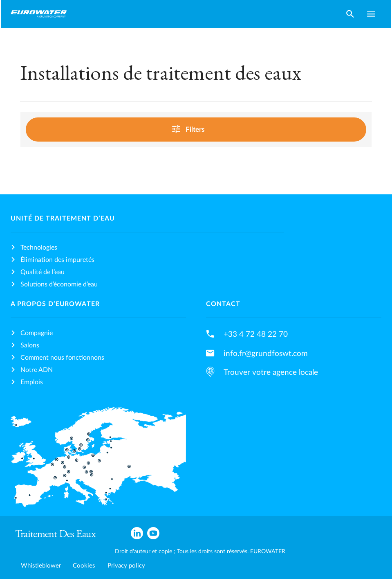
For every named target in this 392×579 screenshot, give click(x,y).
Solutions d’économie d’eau (59, 284)
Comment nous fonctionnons (62, 358)
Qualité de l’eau (43, 272)
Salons (30, 345)
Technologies (39, 248)
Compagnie (37, 333)
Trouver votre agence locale (271, 372)
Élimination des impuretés (57, 260)
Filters (194, 129)
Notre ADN (37, 370)
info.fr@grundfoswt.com (266, 354)
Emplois (32, 382)
